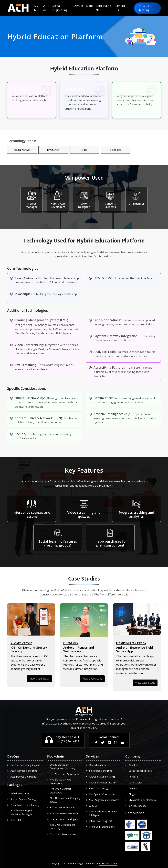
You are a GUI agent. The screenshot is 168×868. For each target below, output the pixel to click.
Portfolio (132, 777)
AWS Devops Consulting (22, 777)
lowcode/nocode (136, 806)
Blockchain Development (62, 834)
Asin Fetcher (15, 820)
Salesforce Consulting (99, 771)
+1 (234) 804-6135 (68, 741)
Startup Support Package (22, 799)
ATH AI (46, 8)
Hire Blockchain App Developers (59, 781)
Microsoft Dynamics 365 (101, 777)
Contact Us (120, 8)
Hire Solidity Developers (61, 808)
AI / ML (36, 8)
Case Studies (134, 783)
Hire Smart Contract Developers (59, 791)
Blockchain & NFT (104, 8)
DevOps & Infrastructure (101, 794)
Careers (131, 788)
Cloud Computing (97, 788)
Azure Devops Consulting (22, 771)
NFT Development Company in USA (63, 800)
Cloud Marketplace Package (24, 805)
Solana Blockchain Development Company (61, 766)
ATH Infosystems (108, 863)
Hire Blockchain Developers (63, 774)
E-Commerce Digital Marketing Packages (20, 812)
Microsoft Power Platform (102, 783)
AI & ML (92, 806)
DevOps (79, 6)
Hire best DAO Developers (62, 819)
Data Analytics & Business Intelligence (102, 813)
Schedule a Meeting (146, 8)
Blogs (130, 794)
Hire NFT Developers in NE (63, 813)
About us (132, 765)
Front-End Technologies (100, 827)
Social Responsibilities (139, 771)
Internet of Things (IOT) (100, 821)
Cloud (90, 6)
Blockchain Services (98, 765)
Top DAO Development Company (61, 827)
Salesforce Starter (18, 793)
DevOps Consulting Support (24, 765)
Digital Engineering (60, 8)
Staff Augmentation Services (103, 800)
